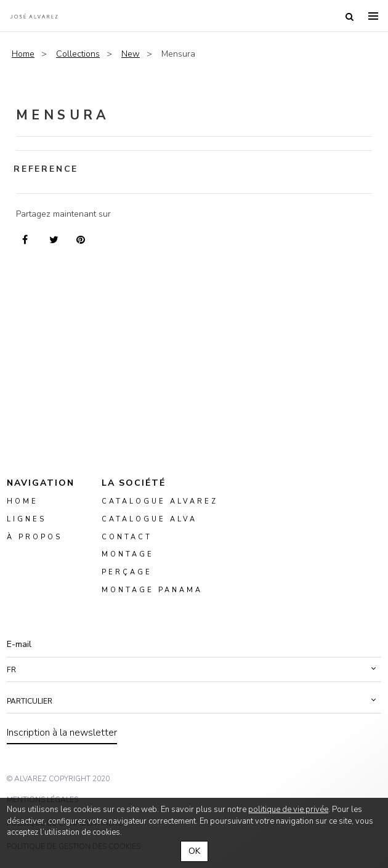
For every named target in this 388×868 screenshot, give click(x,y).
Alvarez (34, 16)
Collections (78, 54)
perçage (127, 573)
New (131, 54)
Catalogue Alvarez (160, 501)
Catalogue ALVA (149, 519)
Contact (127, 537)
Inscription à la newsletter (62, 733)
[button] (194, 670)
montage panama (152, 590)
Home (23, 54)
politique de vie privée (288, 810)
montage (128, 555)
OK (194, 851)
